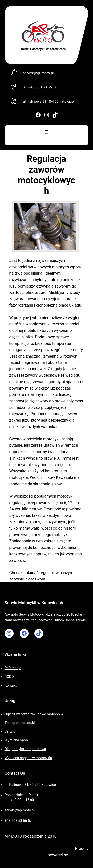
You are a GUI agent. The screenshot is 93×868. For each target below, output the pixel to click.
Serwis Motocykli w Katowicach (43, 49)
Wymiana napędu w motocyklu (28, 758)
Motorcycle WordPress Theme (48, 848)
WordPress (79, 855)
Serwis (10, 731)
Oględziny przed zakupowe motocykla (34, 714)
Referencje (13, 668)
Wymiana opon (16, 740)
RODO (9, 677)
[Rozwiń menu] (47, 132)
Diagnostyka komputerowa (25, 749)
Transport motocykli (20, 723)
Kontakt (11, 685)
